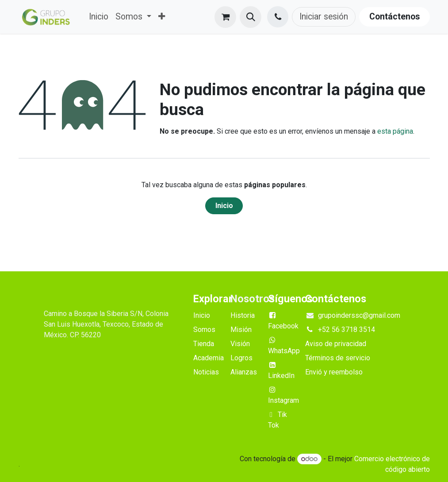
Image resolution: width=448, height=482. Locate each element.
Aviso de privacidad (336, 344)
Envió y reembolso (334, 372)
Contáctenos (394, 17)
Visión (240, 344)
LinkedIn (281, 376)
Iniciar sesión (324, 17)
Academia (209, 358)
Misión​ (241, 330)
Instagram (283, 400)
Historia (243, 315)
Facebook (283, 326)
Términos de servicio (338, 358)
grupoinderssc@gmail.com (359, 315)
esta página (395, 131)
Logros (241, 358)
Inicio (224, 206)
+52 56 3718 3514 (347, 330)
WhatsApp (284, 351)
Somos (204, 330)
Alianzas (244, 372)
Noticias (206, 372)
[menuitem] (99, 17)
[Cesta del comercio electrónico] (225, 17)
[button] (251, 17)
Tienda (204, 344)
